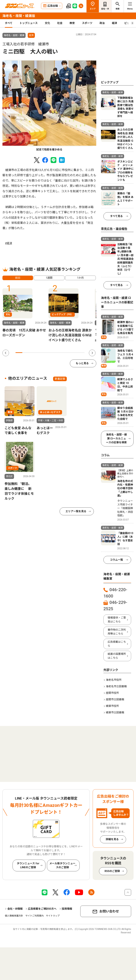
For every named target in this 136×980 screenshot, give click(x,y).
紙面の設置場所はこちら (117, 656)
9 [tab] (74, 353)
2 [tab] (26, 353)
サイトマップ (53, 916)
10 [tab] (81, 353)
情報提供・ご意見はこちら (117, 620)
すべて (9, 23)
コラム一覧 (116, 560)
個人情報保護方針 (14, 916)
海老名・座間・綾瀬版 (19, 16)
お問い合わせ (109, 911)
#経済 (9, 243)
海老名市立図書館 (116, 686)
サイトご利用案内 (35, 916)
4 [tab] (40, 353)
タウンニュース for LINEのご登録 (28, 865)
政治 (102, 23)
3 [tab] (33, 353)
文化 (47, 23)
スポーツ (87, 23)
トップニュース (29, 23)
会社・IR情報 (15, 909)
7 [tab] (60, 353)
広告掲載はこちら (117, 644)
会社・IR (105, 9)
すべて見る (116, 216)
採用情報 (67, 909)
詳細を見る (112, 839)
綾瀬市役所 (112, 706)
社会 (60, 23)
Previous (6, 353)
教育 (72, 23)
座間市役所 (112, 693)
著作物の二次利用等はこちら (117, 632)
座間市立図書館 (115, 699)
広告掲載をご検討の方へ (42, 909)
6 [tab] (53, 353)
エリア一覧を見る (76, 511)
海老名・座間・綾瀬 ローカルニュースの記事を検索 (116, 439)
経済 (115, 23)
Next (92, 353)
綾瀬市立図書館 (115, 712)
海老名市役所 (114, 680)
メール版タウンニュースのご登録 (62, 865)
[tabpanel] (49, 106)
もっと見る (82, 363)
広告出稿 (53, 6)
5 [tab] (47, 353)
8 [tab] (67, 353)
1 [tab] (19, 353)
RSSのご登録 (112, 871)
